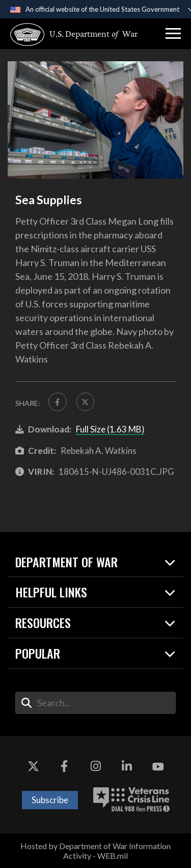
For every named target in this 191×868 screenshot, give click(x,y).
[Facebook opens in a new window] (64, 767)
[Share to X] (86, 402)
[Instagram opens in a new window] (96, 767)
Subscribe (50, 800)
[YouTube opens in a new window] (158, 767)
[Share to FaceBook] (58, 402)
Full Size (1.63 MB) (110, 429)
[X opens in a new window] (33, 767)
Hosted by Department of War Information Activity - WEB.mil (95, 851)
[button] (173, 34)
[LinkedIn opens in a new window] (127, 767)
